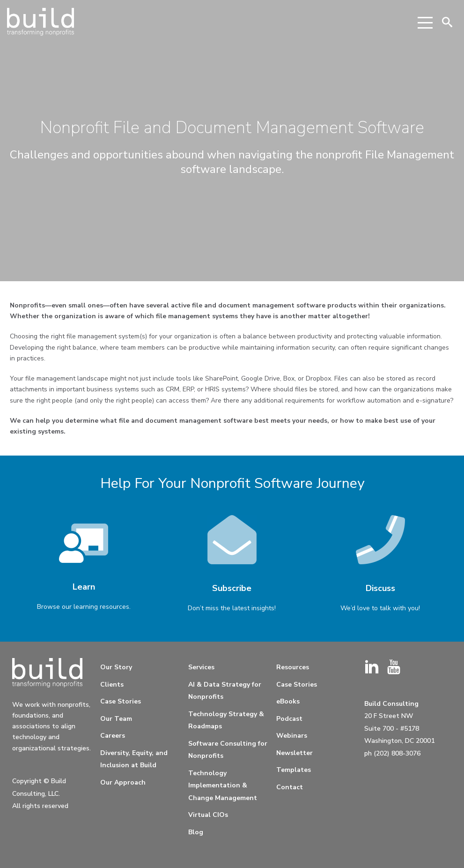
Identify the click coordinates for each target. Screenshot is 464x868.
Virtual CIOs (208, 815)
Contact (290, 787)
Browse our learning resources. (84, 607)
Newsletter (295, 753)
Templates (294, 770)
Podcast (289, 719)
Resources (293, 667)
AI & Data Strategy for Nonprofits (225, 691)
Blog (196, 832)
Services (201, 667)
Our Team (116, 719)
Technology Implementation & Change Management (223, 786)
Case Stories (121, 701)
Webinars (292, 736)
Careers (113, 736)
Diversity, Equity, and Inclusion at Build (134, 759)
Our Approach (123, 782)
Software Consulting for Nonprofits (228, 750)
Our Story (116, 667)
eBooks (288, 701)
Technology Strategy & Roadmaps (226, 720)
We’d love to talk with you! (380, 608)
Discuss (380, 588)
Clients (112, 685)
